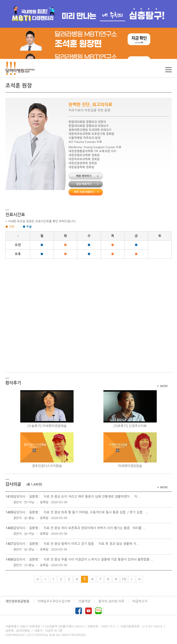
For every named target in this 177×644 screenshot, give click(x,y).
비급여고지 (140, 601)
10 (124, 579)
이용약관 (84, 601)
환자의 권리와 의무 (111, 601)
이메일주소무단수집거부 (54, 601)
